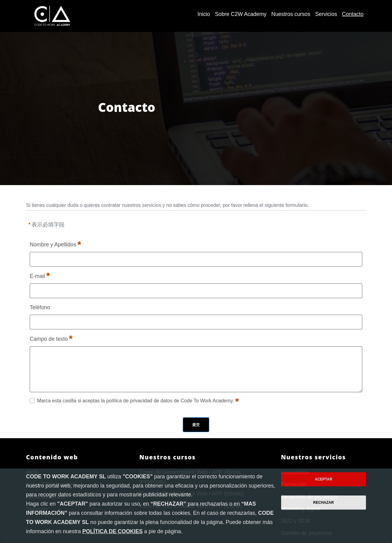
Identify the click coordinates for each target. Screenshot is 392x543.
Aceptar (324, 479)
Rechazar (324, 503)
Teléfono (40, 307)
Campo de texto (51, 338)
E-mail (40, 275)
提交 (196, 425)
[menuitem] (204, 14)
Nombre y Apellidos (55, 244)
